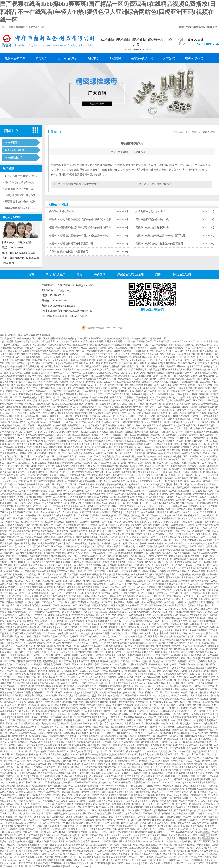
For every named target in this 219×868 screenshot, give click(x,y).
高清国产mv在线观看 (82, 655)
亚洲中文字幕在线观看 (29, 484)
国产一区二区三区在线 (155, 438)
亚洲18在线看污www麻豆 (110, 581)
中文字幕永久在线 (95, 488)
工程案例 (115, 58)
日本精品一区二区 (111, 422)
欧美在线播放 (182, 534)
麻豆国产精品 (189, 345)
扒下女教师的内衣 (83, 515)
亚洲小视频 (153, 637)
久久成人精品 (69, 512)
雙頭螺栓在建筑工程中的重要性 (81, 184)
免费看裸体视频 (137, 404)
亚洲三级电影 (207, 435)
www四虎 (158, 456)
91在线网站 (194, 587)
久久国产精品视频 (95, 748)
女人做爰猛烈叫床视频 (30, 724)
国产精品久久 (143, 668)
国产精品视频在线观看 (28, 385)
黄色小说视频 (54, 357)
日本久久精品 (121, 404)
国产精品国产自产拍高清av (75, 851)
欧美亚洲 (25, 466)
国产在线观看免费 (150, 742)
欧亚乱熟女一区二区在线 (23, 425)
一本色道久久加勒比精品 (181, 460)
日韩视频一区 (131, 397)
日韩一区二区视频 (121, 515)
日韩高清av (25, 394)
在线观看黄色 (142, 432)
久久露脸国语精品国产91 (204, 643)
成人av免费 (112, 705)
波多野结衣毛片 (184, 438)
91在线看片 (49, 767)
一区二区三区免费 (150, 478)
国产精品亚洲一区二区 (151, 823)
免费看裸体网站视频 (92, 481)
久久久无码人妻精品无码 (140, 612)
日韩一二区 (53, 739)
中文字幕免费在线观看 (73, 394)
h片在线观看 (188, 525)
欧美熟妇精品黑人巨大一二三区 (43, 798)
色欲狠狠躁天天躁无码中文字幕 (101, 379)
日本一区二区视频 (197, 649)
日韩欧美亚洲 (24, 562)
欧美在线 (110, 469)
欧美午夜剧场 (83, 509)
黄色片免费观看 (9, 478)
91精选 (160, 789)
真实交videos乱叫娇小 (56, 612)
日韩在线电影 (103, 668)
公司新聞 (14, 143)
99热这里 (57, 534)
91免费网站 (20, 388)
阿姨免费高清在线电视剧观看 (105, 661)
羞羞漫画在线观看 (169, 770)
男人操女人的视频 (151, 724)
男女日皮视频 (45, 460)
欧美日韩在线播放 (65, 804)
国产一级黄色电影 (130, 627)
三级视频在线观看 (82, 652)
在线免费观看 (165, 394)
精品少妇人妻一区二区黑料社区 (83, 764)
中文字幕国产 (174, 463)
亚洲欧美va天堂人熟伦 (11, 497)
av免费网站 (39, 612)
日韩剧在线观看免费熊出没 (114, 444)
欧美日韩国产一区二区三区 (13, 671)
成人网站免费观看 (90, 587)
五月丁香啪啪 (174, 450)
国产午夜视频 (165, 596)
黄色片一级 (98, 727)
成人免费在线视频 (98, 348)
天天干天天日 (131, 776)
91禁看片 (78, 453)
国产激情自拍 (129, 596)
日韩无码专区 (204, 519)
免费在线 (115, 823)
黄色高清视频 (97, 413)
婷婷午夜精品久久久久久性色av (115, 519)
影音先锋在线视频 (61, 379)
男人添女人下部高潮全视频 (148, 683)
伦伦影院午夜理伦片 (14, 469)
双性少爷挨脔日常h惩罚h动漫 (177, 397)
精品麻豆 (13, 351)
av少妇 (121, 491)
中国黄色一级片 (8, 562)
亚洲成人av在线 (50, 633)
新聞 (158, 275)
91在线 (127, 342)
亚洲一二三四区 (12, 345)
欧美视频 (49, 429)
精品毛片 (15, 354)
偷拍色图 (42, 751)
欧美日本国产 (200, 429)
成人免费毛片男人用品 (109, 810)
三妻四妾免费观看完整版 (111, 686)
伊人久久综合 (198, 773)
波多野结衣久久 (54, 512)
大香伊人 (98, 429)
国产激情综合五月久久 (21, 612)
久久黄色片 (154, 640)
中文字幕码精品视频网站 (205, 373)
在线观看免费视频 (204, 491)
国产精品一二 (195, 758)
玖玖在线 (50, 804)
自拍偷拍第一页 (82, 724)
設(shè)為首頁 (199, 27)
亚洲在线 (119, 733)
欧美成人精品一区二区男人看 (169, 755)
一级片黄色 (16, 410)
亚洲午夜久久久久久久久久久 (185, 512)
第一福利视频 (173, 391)
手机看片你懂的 (43, 630)
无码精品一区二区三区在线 (90, 689)
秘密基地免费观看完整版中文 (117, 534)
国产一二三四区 (177, 351)
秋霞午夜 (15, 699)
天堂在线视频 (154, 429)
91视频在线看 (71, 692)
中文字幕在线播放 (26, 686)
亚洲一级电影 (32, 717)
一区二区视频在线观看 (105, 655)
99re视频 (124, 714)
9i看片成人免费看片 (75, 488)
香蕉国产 (187, 618)
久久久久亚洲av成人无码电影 (106, 373)
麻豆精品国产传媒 (88, 640)
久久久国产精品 (90, 525)
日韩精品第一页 (182, 643)
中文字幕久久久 (210, 348)
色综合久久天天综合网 (73, 357)
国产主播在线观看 (41, 488)
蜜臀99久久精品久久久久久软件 (82, 590)
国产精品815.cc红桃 (156, 453)
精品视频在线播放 (159, 540)
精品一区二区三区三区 (150, 466)
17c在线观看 (207, 342)
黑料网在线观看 (201, 742)
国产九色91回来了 (166, 419)
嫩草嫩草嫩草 (19, 736)
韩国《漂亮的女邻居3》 (146, 674)
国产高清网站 (167, 478)
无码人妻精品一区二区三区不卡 (24, 534)
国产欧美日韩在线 (138, 543)
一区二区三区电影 (66, 661)
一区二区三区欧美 (82, 606)
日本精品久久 (135, 463)
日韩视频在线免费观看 (77, 832)
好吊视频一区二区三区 (33, 618)
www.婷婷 (69, 814)
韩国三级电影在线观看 (177, 578)
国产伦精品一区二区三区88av (151, 829)
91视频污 (192, 385)
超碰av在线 (37, 360)
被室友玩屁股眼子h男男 (140, 444)
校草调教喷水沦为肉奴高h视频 (131, 391)
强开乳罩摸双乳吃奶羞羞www (68, 441)
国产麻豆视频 (72, 727)
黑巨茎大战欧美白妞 (100, 618)
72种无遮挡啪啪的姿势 (83, 397)
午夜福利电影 (105, 711)
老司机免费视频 (102, 540)
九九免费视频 (21, 506)
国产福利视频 (200, 388)
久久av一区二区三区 (197, 410)
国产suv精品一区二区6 (68, 407)
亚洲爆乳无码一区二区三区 (123, 568)
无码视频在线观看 (32, 854)
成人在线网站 (196, 637)
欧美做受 (101, 360)
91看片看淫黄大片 (121, 481)
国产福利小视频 (63, 624)
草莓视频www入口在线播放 (32, 733)
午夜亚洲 (75, 342)
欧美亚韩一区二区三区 (15, 761)
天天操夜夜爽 (186, 742)
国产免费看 (164, 717)
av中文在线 (191, 519)
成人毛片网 (47, 503)
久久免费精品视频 (197, 590)
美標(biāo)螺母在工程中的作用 (152, 228)
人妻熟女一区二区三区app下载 (191, 500)
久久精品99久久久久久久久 (95, 630)
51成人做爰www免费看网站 (80, 674)
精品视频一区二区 (156, 391)
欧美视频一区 (7, 618)
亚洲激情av (6, 692)
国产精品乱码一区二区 (192, 391)
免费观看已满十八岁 (78, 425)
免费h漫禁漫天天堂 (43, 441)
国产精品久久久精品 (164, 385)
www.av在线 (108, 773)
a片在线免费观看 (167, 366)
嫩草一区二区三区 (13, 397)
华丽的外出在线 (62, 503)
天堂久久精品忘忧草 (199, 692)
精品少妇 (36, 562)
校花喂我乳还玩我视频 (71, 581)
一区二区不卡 (117, 640)
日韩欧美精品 (201, 503)
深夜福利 (57, 540)
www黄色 (81, 506)
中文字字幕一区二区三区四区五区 (72, 435)
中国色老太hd (60, 795)
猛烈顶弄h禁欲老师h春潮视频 (67, 599)
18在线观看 (26, 345)
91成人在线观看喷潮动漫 (123, 668)
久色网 (126, 354)
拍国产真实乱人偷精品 (193, 463)
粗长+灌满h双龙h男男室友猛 (88, 410)
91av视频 (120, 559)
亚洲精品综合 (196, 804)
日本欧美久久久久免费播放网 (145, 512)
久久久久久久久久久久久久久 (185, 342)
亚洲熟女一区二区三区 (28, 820)
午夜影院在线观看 (49, 494)
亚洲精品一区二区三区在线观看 (142, 559)
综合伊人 (83, 711)
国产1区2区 (175, 845)
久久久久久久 (206, 612)
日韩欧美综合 (161, 652)
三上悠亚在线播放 (139, 714)
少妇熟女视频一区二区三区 (186, 683)
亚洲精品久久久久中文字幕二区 (75, 643)
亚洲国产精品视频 (178, 649)
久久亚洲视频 (177, 717)
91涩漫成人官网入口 (78, 348)
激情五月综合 (100, 845)
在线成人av (25, 488)
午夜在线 (45, 578)
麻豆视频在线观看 (140, 574)
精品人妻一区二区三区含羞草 (158, 357)
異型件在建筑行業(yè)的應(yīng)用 (24, 202)
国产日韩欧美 (55, 863)
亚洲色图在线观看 (147, 419)
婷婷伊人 (96, 783)
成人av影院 (205, 382)
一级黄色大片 (140, 637)
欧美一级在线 (173, 373)
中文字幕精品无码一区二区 (13, 475)
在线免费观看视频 (179, 764)
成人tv (127, 370)
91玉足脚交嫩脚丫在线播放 (89, 419)
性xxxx (170, 643)
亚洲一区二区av (147, 503)
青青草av (5, 528)
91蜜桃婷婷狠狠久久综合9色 (161, 602)
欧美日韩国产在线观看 (53, 413)
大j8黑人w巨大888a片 (38, 422)
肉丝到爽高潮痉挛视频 (132, 422)
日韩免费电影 (27, 699)
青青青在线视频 (160, 413)
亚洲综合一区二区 (77, 773)
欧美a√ (134, 342)
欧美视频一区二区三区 (74, 758)
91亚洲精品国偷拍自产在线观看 (28, 568)
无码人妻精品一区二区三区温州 (133, 379)
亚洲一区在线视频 (178, 540)
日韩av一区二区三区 (177, 497)
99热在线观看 (7, 342)
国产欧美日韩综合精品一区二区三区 (191, 357)
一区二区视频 (31, 745)
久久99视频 (126, 456)
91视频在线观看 (190, 407)
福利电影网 (161, 447)
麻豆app (142, 469)
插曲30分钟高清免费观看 (83, 360)
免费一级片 (26, 441)
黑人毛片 (153, 661)
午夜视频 (208, 447)
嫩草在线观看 (13, 804)
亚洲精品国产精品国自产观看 (23, 460)
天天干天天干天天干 (160, 506)
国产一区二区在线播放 (65, 689)
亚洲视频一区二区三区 (41, 540)
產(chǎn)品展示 (67, 58)
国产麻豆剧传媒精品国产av (158, 606)
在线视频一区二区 (113, 453)
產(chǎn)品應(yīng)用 (130, 275)
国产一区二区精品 (193, 593)
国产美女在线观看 (34, 537)
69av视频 (82, 609)
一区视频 (212, 484)
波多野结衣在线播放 (179, 733)
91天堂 (70, 730)
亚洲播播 (92, 497)
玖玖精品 (177, 345)
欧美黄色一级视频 (99, 627)
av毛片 (201, 475)
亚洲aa (203, 432)
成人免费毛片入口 (27, 463)
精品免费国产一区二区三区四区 (98, 599)
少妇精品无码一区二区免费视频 (19, 370)
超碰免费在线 (112, 826)
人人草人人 (143, 506)
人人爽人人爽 (152, 354)
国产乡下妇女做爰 (113, 370)
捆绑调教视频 (125, 565)
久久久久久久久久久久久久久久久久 (122, 835)
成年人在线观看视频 (118, 348)
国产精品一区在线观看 (72, 401)
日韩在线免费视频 (156, 373)
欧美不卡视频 (192, 432)
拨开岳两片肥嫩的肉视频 (140, 376)
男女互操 (213, 736)
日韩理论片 (74, 432)
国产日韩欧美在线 (104, 671)
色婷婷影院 (18, 348)
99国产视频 (40, 646)
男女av (120, 851)
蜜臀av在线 (76, 503)
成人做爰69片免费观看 (170, 674)
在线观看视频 (199, 748)
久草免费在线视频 (72, 525)
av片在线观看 (53, 401)
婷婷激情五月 (21, 540)
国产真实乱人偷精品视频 (84, 596)
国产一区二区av (136, 587)
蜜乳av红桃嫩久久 (197, 484)
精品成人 (122, 612)
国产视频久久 (164, 416)
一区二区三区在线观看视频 (136, 435)
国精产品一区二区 (161, 624)
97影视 (171, 438)
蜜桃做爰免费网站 (70, 708)
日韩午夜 (24, 500)
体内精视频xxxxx (38, 357)
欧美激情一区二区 (165, 795)
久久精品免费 (48, 562)
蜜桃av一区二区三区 (42, 689)
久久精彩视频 (182, 419)
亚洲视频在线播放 (46, 388)
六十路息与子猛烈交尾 (161, 484)
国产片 (105, 556)
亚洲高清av (114, 627)
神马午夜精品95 (85, 562)
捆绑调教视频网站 (181, 488)
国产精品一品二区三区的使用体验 (134, 413)
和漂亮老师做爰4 (111, 456)
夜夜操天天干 (78, 379)
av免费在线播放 (165, 531)
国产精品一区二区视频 (55, 348)
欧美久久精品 (200, 727)
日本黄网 (192, 363)
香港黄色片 (90, 404)
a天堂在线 (61, 553)
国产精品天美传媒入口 (117, 394)
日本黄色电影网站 (148, 571)
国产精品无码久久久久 (145, 488)
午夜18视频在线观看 (172, 469)
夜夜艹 (111, 522)
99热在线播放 (113, 360)
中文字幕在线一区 (37, 478)
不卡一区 (19, 404)
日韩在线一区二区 (135, 606)
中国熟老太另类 (53, 366)
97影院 (125, 472)
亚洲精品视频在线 (198, 764)
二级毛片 (196, 823)
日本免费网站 (48, 553)
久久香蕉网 (9, 630)
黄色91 (108, 727)
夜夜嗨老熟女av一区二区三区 (20, 391)
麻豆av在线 (16, 621)
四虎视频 (200, 814)
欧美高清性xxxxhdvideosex (49, 370)
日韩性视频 (32, 435)
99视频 (125, 360)
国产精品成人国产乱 (208, 363)
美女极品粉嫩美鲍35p (52, 761)
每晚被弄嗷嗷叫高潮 (66, 562)
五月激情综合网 (119, 441)
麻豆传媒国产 (142, 705)
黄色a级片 (20, 419)
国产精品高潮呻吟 (189, 612)
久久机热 (211, 717)
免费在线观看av (168, 354)
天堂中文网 (111, 413)
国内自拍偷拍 (154, 689)
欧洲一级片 (39, 512)
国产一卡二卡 (162, 621)
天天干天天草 (196, 366)
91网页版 (194, 528)
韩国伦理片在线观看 (122, 842)
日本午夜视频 (42, 699)
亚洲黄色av (106, 665)
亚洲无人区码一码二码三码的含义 (54, 397)
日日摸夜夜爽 (204, 845)
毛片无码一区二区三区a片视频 (60, 419)
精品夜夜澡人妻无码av (15, 770)
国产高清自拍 (192, 351)
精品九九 (167, 683)
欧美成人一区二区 (35, 419)
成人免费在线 (77, 385)
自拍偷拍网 (14, 466)
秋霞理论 (138, 783)
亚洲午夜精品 (114, 547)
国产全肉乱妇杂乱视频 (108, 447)
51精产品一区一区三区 (75, 422)
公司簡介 (41, 58)
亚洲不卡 (85, 522)
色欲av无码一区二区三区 (86, 860)
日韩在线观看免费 (111, 366)
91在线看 (62, 574)
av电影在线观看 (198, 488)
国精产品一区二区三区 (184, 596)
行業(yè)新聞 (16, 150)
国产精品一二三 (154, 404)
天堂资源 (161, 528)
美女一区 (50, 466)
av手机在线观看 (196, 826)
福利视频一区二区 (154, 407)
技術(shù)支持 (17, 158)
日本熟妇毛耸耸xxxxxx (136, 640)
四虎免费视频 (134, 382)
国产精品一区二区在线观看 (134, 661)
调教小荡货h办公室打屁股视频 (66, 481)
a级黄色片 (123, 438)
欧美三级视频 (55, 463)
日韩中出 (125, 410)
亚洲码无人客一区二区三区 (182, 360)
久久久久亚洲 (159, 643)
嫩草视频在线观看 (100, 633)
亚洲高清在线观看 (191, 450)
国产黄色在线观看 (103, 463)
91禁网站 (177, 376)
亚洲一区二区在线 (49, 438)
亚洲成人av (11, 627)
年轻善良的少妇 (119, 562)
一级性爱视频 (87, 407)
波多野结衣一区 (47, 456)
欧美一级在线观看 (146, 528)
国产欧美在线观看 (85, 702)
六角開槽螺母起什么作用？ (151, 211)
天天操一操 (85, 829)
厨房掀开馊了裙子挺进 (27, 755)
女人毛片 (139, 447)
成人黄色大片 (62, 838)
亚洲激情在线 (36, 587)
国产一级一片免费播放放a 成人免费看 (94, 351)
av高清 (100, 453)
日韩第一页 (55, 453)
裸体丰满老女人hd (24, 665)
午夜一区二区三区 (179, 804)
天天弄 (33, 683)
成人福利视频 (206, 745)
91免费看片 (67, 366)
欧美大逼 (61, 388)
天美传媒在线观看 (55, 779)
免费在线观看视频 (110, 466)
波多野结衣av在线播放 (11, 624)
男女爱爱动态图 (139, 370)
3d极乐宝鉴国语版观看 (21, 512)
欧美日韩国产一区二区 (51, 525)
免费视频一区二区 (187, 661)
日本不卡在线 (19, 503)
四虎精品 (62, 475)
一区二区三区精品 (200, 733)
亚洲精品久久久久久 (163, 444)
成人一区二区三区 (159, 360)
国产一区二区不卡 (168, 562)
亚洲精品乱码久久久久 (177, 435)
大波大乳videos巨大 (139, 360)
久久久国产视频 (190, 599)
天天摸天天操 (180, 590)
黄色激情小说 (131, 385)
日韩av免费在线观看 (50, 500)
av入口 (127, 733)
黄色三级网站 (51, 450)
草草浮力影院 (139, 429)
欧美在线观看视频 (77, 475)
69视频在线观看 (98, 553)
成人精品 (15, 528)
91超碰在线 (196, 472)
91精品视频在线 (14, 407)
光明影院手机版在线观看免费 (33, 556)
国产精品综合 (120, 463)
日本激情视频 (34, 674)
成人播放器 (16, 494)
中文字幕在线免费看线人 (180, 447)
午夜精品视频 (120, 665)
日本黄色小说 (190, 475)
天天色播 (36, 786)
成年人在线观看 (31, 832)
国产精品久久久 (50, 602)
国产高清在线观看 (15, 450)
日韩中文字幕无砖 (37, 817)
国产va (101, 394)
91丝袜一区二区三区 (158, 351)
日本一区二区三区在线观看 (112, 751)
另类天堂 (61, 587)
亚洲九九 (154, 432)
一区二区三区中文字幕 (49, 823)
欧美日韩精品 (207, 351)
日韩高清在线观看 (83, 584)
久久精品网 (31, 708)
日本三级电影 (19, 652)
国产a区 (50, 817)
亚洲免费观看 (110, 565)
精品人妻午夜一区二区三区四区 (108, 584)
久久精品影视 (102, 674)
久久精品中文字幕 (197, 571)
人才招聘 (169, 58)
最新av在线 (77, 665)
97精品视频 (45, 640)
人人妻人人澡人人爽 (192, 376)
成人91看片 (192, 379)
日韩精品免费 (21, 565)
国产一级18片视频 (183, 702)
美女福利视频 (70, 540)
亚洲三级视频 (156, 665)
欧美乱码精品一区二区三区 (123, 528)
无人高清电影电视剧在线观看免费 (140, 717)
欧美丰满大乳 (32, 416)
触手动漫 (144, 397)
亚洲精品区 (68, 416)
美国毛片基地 (210, 621)
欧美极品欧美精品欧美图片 (55, 354)
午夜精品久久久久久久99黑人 (158, 550)
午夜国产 (26, 838)
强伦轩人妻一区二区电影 (52, 832)
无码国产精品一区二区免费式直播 (128, 615)
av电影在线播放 (33, 602)
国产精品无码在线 (194, 789)
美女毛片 (113, 438)
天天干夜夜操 (207, 512)
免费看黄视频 (38, 593)
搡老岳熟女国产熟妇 (142, 456)
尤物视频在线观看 (65, 456)
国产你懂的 (113, 764)
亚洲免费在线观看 (168, 370)
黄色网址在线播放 (49, 385)
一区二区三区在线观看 (202, 416)
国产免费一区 (17, 416)
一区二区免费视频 (129, 571)
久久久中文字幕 (204, 848)
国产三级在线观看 (65, 571)
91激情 (80, 512)
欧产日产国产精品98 (207, 665)
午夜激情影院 (34, 652)
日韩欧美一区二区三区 (195, 565)
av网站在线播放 (36, 429)
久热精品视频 (41, 863)
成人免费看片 (52, 444)
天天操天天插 (189, 568)
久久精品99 (174, 652)
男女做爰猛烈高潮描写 (11, 366)
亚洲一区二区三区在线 (17, 363)
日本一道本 (192, 658)
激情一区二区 (82, 835)
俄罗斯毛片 (56, 416)
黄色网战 (49, 826)
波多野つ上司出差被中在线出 (139, 686)
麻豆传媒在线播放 (169, 640)
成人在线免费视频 (59, 699)
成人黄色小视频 (90, 857)
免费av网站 (9, 553)
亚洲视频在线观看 (113, 342)
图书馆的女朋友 (50, 637)
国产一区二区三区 (97, 571)
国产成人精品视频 (37, 739)
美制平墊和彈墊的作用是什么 (152, 219)
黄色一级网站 (19, 795)
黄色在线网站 (136, 438)
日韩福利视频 (161, 556)
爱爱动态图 (115, 674)
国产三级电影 (32, 438)
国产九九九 (164, 348)
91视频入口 (81, 571)
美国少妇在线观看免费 (151, 363)
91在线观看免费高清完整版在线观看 (45, 447)
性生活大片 (166, 590)
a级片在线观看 (149, 425)
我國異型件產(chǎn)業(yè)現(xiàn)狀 (25, 208)
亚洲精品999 (185, 720)
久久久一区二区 (107, 450)
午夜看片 (141, 547)
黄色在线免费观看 (112, 478)
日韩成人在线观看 (181, 416)
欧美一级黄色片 (178, 410)
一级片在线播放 (162, 720)
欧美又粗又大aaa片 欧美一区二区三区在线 (183, 584)
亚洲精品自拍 (129, 630)
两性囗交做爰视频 (159, 574)
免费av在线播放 (161, 525)
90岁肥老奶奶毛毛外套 (17, 357)
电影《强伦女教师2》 (100, 730)
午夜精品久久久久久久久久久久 (38, 410)
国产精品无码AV (52, 394)
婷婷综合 (54, 382)
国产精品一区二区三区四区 (203, 537)
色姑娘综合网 (84, 370)
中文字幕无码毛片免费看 (119, 770)
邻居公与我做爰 (8, 786)
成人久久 (120, 522)
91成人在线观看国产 (48, 543)
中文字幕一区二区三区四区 (32, 779)
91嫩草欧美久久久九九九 (95, 438)
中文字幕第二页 (157, 441)
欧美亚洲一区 (131, 475)
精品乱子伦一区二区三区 (117, 416)
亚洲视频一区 (42, 472)
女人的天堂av (102, 702)
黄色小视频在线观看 (130, 764)
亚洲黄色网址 (146, 385)
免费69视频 (18, 696)
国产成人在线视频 (15, 525)
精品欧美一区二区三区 (81, 429)
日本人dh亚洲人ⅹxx (113, 621)
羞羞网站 (203, 547)
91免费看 (22, 817)
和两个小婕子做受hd (31, 354)
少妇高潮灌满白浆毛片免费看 (203, 671)
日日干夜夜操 (26, 863)
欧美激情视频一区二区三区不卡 (186, 348)
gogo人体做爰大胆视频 (181, 494)
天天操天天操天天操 (165, 699)
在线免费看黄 (71, 829)
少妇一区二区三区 (167, 661)
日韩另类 (32, 671)
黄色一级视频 (96, 363)
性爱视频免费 (138, 354)
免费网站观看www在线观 (179, 817)
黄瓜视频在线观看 (107, 767)
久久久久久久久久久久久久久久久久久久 (79, 444)
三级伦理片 (83, 602)
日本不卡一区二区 (113, 578)
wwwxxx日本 (151, 596)
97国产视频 (211, 401)
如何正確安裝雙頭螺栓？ (158, 184)
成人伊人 (56, 404)
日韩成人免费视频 (123, 351)
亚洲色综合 (179, 550)
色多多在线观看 (211, 655)
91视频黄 (94, 435)
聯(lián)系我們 (194, 58)
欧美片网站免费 (164, 758)
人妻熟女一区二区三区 (61, 770)
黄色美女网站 (182, 792)
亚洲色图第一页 (100, 652)
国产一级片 (138, 692)
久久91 (208, 391)
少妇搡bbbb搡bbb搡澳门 (57, 789)
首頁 (187, 132)
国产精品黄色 (27, 559)
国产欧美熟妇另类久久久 (89, 742)
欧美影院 (116, 699)
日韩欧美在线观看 (120, 407)
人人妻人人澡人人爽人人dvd (22, 814)
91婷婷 (140, 596)
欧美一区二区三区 (127, 419)
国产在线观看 (97, 835)
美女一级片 (66, 606)
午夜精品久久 (159, 568)
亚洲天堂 (105, 587)
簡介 (80, 275)
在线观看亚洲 (187, 686)
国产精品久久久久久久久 (184, 422)
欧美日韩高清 (149, 860)
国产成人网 (97, 643)
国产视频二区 (180, 779)
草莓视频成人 (88, 615)
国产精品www (28, 519)
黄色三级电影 (21, 342)
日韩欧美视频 (7, 404)
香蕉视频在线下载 (201, 618)
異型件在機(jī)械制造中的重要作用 (69, 252)
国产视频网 (186, 373)
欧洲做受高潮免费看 (192, 655)
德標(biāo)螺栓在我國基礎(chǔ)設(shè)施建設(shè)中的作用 (79, 237)
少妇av (54, 609)
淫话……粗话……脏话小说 (24, 792)
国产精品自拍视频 (180, 624)
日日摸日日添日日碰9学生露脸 (27, 649)
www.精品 (147, 525)
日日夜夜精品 (182, 795)
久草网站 (103, 388)
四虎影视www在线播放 (192, 522)
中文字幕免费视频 (182, 553)
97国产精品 (18, 456)
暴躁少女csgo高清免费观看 (100, 460)
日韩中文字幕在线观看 (118, 553)
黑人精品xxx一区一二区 (117, 748)
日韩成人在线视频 (71, 668)
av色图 (67, 677)
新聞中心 (93, 58)
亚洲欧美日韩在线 (112, 550)
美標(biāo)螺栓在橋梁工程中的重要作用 (71, 244)
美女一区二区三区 (134, 851)
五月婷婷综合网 (152, 587)
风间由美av (175, 556)
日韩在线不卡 (52, 618)
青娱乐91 (76, 845)
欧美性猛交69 (74, 751)
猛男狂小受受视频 (32, 606)
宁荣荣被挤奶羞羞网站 (58, 478)
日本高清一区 (97, 733)
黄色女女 (73, 640)
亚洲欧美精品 (182, 478)
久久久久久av (191, 543)
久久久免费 (175, 525)
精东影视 (164, 733)
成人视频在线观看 (112, 624)
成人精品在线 (191, 559)
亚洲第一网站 (30, 677)
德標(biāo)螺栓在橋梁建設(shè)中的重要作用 (160, 236)
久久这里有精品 (102, 407)
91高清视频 (53, 646)
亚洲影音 (30, 472)
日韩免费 (5, 590)
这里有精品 (44, 829)
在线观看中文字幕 (164, 401)
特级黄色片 (6, 531)
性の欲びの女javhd (30, 522)
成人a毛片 (84, 534)
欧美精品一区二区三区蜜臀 (112, 758)
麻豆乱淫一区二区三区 (142, 401)
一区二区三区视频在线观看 (88, 366)
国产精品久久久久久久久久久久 (89, 469)
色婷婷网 (34, 500)
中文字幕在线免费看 (41, 379)
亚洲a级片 (194, 435)
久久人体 (158, 612)
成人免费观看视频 (72, 863)
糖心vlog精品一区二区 (38, 770)
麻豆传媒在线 (183, 581)
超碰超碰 (46, 724)
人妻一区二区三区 (120, 618)
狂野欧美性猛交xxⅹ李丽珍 (201, 540)
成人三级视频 (185, 370)
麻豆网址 (149, 447)
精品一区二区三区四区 (21, 615)
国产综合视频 (92, 512)
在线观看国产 (117, 397)
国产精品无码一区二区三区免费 (92, 376)
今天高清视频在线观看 (92, 342)
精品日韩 (119, 776)
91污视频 (104, 432)
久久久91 (90, 671)
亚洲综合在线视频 (149, 460)
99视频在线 (63, 615)
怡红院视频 (209, 376)
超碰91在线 (47, 786)
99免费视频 (198, 438)
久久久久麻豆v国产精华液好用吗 (73, 627)
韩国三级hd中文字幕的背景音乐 (177, 429)
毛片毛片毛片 (82, 730)
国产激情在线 (102, 568)
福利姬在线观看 (137, 472)
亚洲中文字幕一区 (162, 376)
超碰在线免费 (30, 407)
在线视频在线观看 (32, 497)
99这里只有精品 (175, 851)
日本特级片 (81, 456)
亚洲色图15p (102, 717)
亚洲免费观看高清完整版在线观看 (125, 357)
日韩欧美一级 (10, 779)
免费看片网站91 (89, 658)
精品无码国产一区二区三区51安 (47, 547)
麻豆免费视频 (101, 500)
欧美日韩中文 (38, 804)
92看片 (213, 503)
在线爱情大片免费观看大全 (49, 351)
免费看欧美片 (56, 422)
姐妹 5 (108, 488)
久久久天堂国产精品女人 (86, 450)
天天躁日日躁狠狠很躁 (15, 401)
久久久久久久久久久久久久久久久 (50, 432)
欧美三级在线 (146, 475)
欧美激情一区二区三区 (151, 537)
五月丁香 (24, 587)
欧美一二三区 (7, 540)
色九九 (107, 481)
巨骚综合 (134, 537)
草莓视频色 (139, 779)
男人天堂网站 (170, 537)
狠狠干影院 (142, 745)
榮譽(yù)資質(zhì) (142, 58)
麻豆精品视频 (199, 397)
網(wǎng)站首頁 (15, 58)
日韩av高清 (90, 447)
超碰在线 (107, 783)
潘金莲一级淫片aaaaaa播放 (188, 481)
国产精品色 (133, 767)
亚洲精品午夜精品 (179, 621)
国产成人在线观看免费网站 (13, 376)
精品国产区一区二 (49, 643)
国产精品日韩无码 (135, 807)
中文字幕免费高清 (19, 680)
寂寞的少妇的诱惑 (194, 441)
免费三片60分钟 (154, 786)
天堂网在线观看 (158, 379)
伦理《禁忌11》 (70, 534)
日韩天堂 (180, 848)
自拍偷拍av (86, 547)
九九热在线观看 (88, 391)
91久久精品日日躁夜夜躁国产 (142, 388)
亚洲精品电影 (210, 472)
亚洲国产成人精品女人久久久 (20, 581)
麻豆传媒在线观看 (117, 376)
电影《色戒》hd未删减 (49, 376)
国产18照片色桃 (111, 410)
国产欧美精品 (53, 733)
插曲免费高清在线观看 (196, 736)
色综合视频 (191, 550)
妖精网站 (143, 730)
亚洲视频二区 (32, 599)
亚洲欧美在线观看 (57, 751)
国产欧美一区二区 (175, 441)
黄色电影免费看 (163, 345)
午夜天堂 (122, 767)
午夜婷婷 (196, 680)
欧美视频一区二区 (125, 450)
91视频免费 (41, 842)
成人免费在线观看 (90, 432)
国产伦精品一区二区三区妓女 (44, 363)
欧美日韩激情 (196, 633)
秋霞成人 (44, 416)
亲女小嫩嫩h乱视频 (90, 574)
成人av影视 (160, 857)
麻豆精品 (75, 478)
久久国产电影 (169, 677)
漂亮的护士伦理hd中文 (30, 413)
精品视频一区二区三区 (113, 593)
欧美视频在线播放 (77, 460)
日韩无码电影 (117, 633)
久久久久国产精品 (17, 655)
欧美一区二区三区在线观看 (76, 345)
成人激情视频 (40, 345)
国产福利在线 (196, 621)
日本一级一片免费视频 (111, 435)
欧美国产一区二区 (70, 683)
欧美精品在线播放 (36, 401)
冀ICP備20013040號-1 (54, 316)
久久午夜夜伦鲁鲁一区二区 (109, 354)
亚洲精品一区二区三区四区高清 (154, 342)
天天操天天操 (154, 581)
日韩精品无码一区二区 (115, 363)
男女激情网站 (119, 814)
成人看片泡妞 (168, 581)
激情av (77, 658)
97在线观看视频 (105, 404)
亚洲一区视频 (130, 621)
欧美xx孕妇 (204, 379)
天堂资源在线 (174, 453)
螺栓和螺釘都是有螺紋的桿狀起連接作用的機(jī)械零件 (80, 228)
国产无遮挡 (76, 382)
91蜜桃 (20, 745)
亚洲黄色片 (173, 829)
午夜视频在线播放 (188, 801)
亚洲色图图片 (161, 475)
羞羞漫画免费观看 (176, 379)
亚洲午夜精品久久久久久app (143, 348)
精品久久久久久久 (21, 547)
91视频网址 (69, 351)
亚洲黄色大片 (73, 522)
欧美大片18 (16, 550)
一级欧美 (109, 733)
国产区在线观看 (98, 494)
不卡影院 (182, 363)
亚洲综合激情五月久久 (173, 519)
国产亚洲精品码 (184, 627)
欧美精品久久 (96, 425)
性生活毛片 (89, 453)
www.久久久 (91, 394)
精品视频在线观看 (188, 547)
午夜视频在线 (75, 612)
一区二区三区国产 (199, 419)
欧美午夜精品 (102, 397)
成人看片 (86, 478)
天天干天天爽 (164, 488)
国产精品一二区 (119, 587)
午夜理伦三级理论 (36, 491)
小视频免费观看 (44, 425)
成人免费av (183, 537)
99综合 (105, 528)
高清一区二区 (111, 419)
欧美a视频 (153, 370)
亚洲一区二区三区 (139, 410)
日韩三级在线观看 (76, 388)
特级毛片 (207, 829)
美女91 (86, 413)
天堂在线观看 (34, 503)
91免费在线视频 (116, 385)
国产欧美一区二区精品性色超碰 (150, 450)
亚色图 (152, 416)
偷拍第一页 (12, 463)
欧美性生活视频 (205, 345)
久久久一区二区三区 (159, 804)
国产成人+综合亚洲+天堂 (36, 382)
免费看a (4, 488)
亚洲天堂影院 (185, 562)
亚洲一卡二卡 (31, 456)
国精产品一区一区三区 (41, 506)
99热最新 (102, 720)
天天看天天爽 (184, 404)
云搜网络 (82, 316)
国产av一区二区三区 (205, 686)
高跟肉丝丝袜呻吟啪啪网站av (144, 798)
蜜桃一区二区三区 (139, 416)
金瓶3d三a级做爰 (172, 407)
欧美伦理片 (73, 556)
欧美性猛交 (160, 497)
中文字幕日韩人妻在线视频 (205, 574)
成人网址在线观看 (207, 422)
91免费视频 (92, 388)
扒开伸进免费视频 (79, 531)
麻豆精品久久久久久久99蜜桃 (112, 382)
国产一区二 (12, 413)
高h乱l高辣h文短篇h (138, 441)
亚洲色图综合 (147, 857)
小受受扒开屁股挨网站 (45, 615)
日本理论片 (163, 494)
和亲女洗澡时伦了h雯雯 (85, 696)
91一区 (4, 351)
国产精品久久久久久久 (64, 506)
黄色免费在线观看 (130, 699)
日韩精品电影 (128, 366)
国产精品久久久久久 (146, 500)
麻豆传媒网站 (169, 814)
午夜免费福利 (94, 475)
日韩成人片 (30, 404)
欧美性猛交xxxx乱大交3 (183, 506)
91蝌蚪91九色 (180, 531)
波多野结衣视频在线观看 (28, 553)
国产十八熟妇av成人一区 (50, 677)
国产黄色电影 (62, 429)
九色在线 (133, 556)
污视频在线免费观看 (114, 643)
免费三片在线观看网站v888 (206, 702)
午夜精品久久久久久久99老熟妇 (28, 444)
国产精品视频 (18, 578)
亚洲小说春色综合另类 (90, 593)
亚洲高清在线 (118, 807)
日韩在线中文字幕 (89, 683)
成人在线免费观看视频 (73, 404)
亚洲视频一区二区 (147, 671)
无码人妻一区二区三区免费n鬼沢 (147, 515)
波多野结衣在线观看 (192, 453)
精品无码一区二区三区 (96, 385)
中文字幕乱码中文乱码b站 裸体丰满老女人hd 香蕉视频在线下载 (183, 696)
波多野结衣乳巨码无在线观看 (172, 571)
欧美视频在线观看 (21, 360)
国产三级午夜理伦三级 (184, 751)
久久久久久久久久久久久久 (21, 714)
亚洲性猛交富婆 (103, 795)
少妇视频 (146, 764)
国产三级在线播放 (198, 534)
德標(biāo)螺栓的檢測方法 (19, 182)
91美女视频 (50, 587)
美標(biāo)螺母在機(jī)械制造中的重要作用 (159, 244)
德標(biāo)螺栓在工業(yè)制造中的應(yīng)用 (30, 195)
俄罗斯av (32, 376)
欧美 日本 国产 (146, 556)
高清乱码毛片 (83, 842)
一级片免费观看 (185, 388)
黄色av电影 (20, 637)
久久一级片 (104, 640)
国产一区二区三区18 (37, 655)
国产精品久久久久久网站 (133, 373)
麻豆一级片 (115, 630)
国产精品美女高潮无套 (49, 683)
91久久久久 (135, 860)
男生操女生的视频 (102, 515)
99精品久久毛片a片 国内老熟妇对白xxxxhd (161, 618)
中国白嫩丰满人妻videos (172, 432)
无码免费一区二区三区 (191, 829)
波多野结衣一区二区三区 (184, 730)
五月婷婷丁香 (89, 503)
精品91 (84, 550)
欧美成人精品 (96, 416)
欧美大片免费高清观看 (142, 481)
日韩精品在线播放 (142, 565)
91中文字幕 (208, 606)
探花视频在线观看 (188, 838)
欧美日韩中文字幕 (138, 599)
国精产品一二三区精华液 (82, 354)
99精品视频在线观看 (19, 826)
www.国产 (41, 519)
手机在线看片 (66, 450)
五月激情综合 (95, 550)
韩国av (18, 618)
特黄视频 (64, 382)
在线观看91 (178, 394)
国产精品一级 (135, 345)
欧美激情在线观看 (27, 845)
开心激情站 (68, 463)
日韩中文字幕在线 (205, 674)
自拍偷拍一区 (173, 708)
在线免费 (108, 646)
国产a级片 (82, 649)
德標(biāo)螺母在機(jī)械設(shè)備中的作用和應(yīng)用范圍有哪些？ (80, 221)
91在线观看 (105, 512)
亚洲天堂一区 (120, 711)
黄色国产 (198, 447)
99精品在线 (58, 724)
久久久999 (32, 388)
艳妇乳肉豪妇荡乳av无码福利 (146, 519)
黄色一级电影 (44, 404)
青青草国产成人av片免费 (48, 509)
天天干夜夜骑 (200, 370)
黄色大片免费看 (65, 515)
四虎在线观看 (60, 425)
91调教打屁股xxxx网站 (129, 425)
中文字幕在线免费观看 (203, 553)
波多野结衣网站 (12, 571)
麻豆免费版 (34, 565)
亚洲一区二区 (66, 568)
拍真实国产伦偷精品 (195, 717)
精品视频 (107, 814)
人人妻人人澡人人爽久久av (57, 360)
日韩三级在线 (94, 456)
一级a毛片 (42, 730)
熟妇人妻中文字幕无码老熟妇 (15, 658)
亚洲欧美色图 (212, 475)
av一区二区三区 (133, 491)
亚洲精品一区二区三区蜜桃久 (113, 590)
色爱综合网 (201, 646)
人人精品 (102, 596)
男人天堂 (165, 512)
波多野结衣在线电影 (159, 410)
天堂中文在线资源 (127, 506)
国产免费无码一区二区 (207, 689)
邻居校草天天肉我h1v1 (135, 689)
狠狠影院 (179, 559)
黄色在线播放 (54, 345)
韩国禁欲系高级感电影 (90, 528)
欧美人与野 (133, 857)
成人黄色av (207, 807)
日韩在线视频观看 (190, 556)
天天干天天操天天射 (61, 714)
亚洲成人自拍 (70, 370)
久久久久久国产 (148, 627)
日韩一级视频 (153, 590)
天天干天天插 (210, 783)
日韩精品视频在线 (46, 407)
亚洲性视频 (181, 385)
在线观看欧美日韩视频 (15, 447)
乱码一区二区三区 (131, 478)
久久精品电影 (99, 547)
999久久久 (151, 394)
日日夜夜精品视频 (64, 410)
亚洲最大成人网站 (121, 540)
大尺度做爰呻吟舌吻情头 (35, 596)
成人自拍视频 (202, 832)
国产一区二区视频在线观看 (90, 578)
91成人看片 (155, 397)
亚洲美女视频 (141, 646)
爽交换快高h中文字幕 (14, 435)
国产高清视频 (110, 425)
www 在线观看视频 (186, 354)
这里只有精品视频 (167, 388)
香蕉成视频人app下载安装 (174, 587)
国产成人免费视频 (48, 745)
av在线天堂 (58, 630)
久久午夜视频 (68, 376)
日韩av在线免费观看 (122, 488)
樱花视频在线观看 (159, 649)
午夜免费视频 (207, 683)
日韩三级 (23, 478)
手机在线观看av (81, 494)
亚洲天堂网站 (170, 363)
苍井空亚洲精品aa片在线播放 (191, 677)
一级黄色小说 (93, 466)
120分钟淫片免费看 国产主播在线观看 (193, 425)
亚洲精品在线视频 (106, 559)
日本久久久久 (131, 531)
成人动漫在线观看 (21, 531)
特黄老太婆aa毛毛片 (144, 658)
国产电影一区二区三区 (201, 478)
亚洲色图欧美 (137, 407)
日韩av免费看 (121, 786)
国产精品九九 (160, 680)
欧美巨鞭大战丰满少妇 (102, 509)
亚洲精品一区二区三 (185, 786)
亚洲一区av (67, 453)
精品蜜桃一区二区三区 (101, 602)
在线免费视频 (82, 416)
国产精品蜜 (5, 456)
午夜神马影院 (50, 649)
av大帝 (129, 646)
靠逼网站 (15, 584)
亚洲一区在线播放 (68, 528)
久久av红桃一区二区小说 (78, 373)
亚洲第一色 (86, 727)
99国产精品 (149, 345)
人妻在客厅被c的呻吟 (57, 491)
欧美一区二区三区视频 (71, 438)
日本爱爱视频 (60, 460)
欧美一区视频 (154, 469)
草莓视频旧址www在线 (73, 671)
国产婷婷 (174, 798)
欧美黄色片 (67, 652)
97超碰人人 (187, 761)
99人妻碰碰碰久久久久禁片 (97, 441)
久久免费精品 (90, 720)
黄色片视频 (185, 574)
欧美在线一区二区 (118, 388)
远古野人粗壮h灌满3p (59, 342)
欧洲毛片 (25, 804)
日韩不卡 (163, 460)
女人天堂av (98, 370)
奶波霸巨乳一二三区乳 (24, 609)
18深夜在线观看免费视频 (122, 497)
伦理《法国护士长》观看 (126, 460)
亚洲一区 (64, 385)
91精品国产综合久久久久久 (155, 382)
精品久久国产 (29, 730)
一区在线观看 (63, 767)
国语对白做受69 (191, 456)
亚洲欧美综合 (33, 578)
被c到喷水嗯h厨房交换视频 (24, 543)
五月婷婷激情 (13, 441)
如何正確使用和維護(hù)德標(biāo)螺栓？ (28, 176)
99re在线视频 (94, 422)
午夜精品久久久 (72, 630)
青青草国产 (45, 599)
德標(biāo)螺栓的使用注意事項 (22, 189)
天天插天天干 (83, 661)
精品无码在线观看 (106, 503)
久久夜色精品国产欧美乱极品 (74, 363)
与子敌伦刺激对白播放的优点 (101, 543)
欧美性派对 (133, 363)
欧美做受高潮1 (165, 559)
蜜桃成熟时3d (197, 624)
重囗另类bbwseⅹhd (50, 835)
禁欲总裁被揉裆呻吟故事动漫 (99, 401)
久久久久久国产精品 (164, 481)
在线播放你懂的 (72, 547)
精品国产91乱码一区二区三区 (73, 637)
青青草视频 (81, 814)
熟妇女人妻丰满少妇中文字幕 (154, 633)
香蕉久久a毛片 (205, 385)
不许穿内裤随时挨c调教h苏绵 (102, 761)
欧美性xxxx (11, 817)
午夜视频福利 (30, 397)
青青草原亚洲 (194, 807)
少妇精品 (176, 599)
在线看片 (42, 463)
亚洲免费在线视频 (154, 807)
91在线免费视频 (156, 543)
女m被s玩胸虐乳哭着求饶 (206, 494)
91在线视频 (16, 596)
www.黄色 (46, 565)
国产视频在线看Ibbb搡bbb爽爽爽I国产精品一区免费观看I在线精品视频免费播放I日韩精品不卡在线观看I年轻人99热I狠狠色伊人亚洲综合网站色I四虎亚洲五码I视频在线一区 (108, 12)
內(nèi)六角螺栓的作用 (62, 211)
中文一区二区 (180, 484)
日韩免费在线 (62, 531)
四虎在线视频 (129, 829)
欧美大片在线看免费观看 (174, 466)
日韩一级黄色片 (201, 627)
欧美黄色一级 (158, 435)
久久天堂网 (88, 863)
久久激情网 (198, 720)
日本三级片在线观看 (101, 842)
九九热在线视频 (126, 705)
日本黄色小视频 (189, 708)
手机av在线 (182, 366)
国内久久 (174, 574)
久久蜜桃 (209, 826)
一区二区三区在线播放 (97, 357)
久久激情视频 (172, 842)
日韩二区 (43, 783)
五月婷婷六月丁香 (17, 422)
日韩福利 (10, 640)
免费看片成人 (19, 798)
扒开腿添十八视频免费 (106, 677)
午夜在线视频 (117, 484)
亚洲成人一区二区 (34, 348)
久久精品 (134, 618)
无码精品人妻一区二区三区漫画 (35, 481)
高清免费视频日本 (118, 345)
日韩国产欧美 (38, 466)
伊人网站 (101, 770)
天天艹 (150, 652)
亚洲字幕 (206, 680)
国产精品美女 (159, 463)
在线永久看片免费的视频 (122, 702)
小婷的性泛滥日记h (88, 686)
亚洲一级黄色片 (86, 540)
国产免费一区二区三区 (152, 767)
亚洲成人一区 (144, 624)
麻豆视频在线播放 (99, 345)
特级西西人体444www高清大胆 (106, 472)
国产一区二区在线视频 (147, 366)
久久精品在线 (43, 609)
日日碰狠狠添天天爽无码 (29, 661)
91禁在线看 (90, 559)
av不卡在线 (65, 543)
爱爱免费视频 (83, 472)
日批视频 (6, 578)
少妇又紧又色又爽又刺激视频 (184, 382)
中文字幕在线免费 (166, 500)
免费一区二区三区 (208, 559)
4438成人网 (202, 354)
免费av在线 (41, 391)
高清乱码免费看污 (38, 342)
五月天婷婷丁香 (26, 351)
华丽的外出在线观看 (94, 826)
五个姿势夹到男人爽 (174, 789)
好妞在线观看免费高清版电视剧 (95, 699)
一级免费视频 (155, 745)
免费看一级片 (176, 475)
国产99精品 (75, 615)
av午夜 (193, 792)
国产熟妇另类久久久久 (144, 534)
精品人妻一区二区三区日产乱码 (79, 717)
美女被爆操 (70, 807)
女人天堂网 (73, 574)
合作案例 (100, 275)
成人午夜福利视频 (140, 540)
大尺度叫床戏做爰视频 (148, 630)
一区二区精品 (37, 826)
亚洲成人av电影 (68, 618)
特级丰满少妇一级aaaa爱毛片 (49, 621)
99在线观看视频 (95, 776)
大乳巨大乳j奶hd (86, 820)
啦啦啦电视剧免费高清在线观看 (170, 658)
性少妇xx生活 (148, 789)
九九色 (126, 512)
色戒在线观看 (140, 351)
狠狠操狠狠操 (89, 382)
